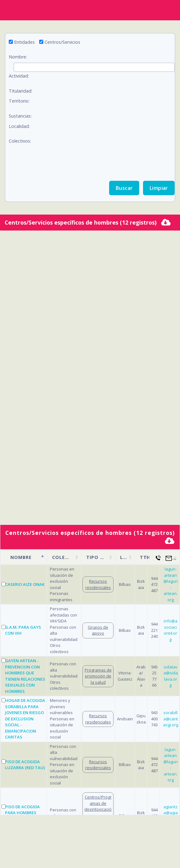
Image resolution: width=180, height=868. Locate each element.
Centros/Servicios (62, 42)
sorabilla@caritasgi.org (171, 719)
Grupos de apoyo (98, 630)
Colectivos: (20, 141)
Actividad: (19, 76)
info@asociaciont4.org (171, 630)
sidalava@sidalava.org (171, 676)
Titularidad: (21, 91)
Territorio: (19, 101)
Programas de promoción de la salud (98, 676)
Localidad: (19, 126)
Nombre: (18, 57)
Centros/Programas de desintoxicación (98, 806)
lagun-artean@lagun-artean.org (171, 584)
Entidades (24, 42)
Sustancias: (20, 116)
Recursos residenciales (98, 584)
